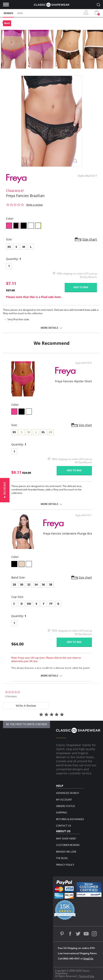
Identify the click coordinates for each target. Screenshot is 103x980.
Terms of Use (87, 976)
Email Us (88, 959)
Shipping (61, 813)
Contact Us (64, 826)
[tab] (26, 706)
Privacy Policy (65, 865)
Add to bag (81, 287)
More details (49, 328)
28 (14, 584)
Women (8, 13)
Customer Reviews (68, 845)
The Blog (62, 858)
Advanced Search (68, 793)
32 (29, 584)
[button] (5, 490)
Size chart (90, 239)
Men (20, 13)
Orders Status (66, 806)
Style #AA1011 (84, 515)
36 (43, 584)
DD (29, 604)
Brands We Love (66, 852)
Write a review (34, 205)
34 (36, 584)
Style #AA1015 (84, 363)
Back (7, 23)
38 (51, 584)
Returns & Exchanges (70, 819)
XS (9, 247)
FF (51, 604)
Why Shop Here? (66, 839)
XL (43, 432)
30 (22, 584)
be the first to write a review (27, 724)
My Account (64, 800)
